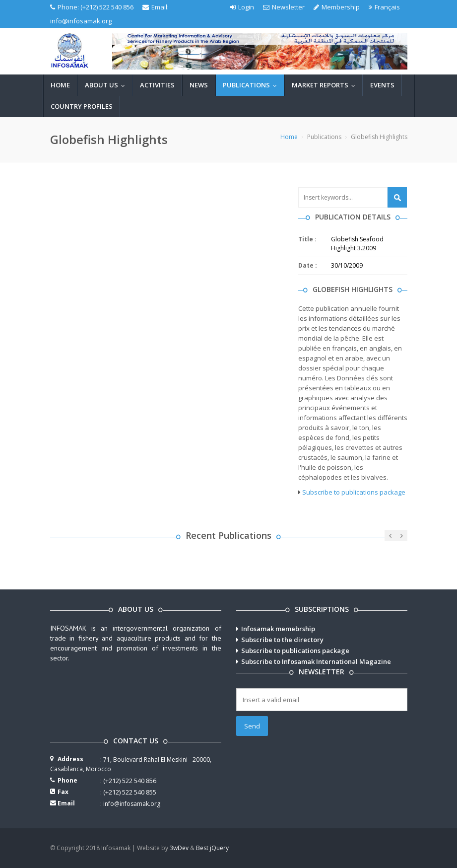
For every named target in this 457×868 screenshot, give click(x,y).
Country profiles (82, 106)
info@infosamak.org (81, 21)
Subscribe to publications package (354, 492)
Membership (337, 7)
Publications (252, 85)
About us (107, 85)
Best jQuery (212, 848)
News (199, 85)
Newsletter (284, 7)
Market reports (326, 85)
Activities (157, 85)
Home (60, 85)
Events (382, 85)
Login (242, 7)
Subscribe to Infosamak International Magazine (316, 661)
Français (384, 7)
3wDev (179, 848)
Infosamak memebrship (278, 629)
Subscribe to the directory (282, 640)
